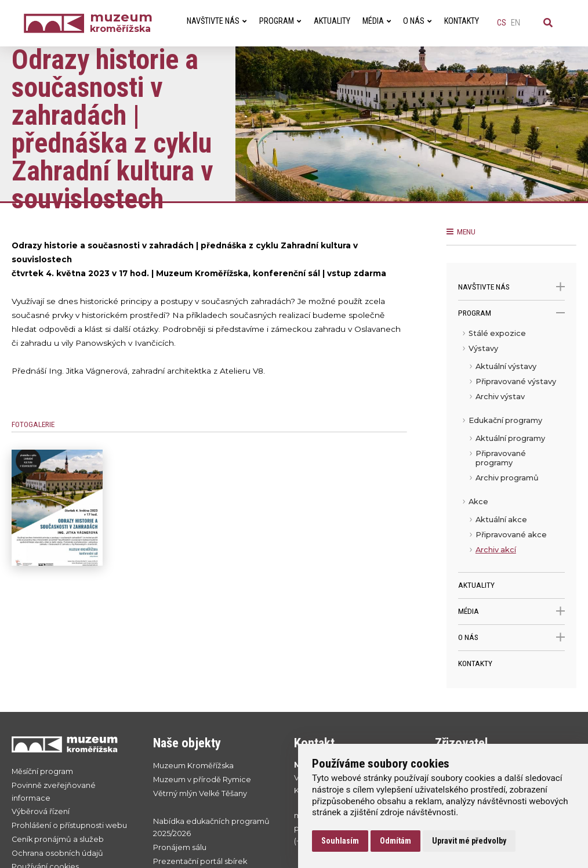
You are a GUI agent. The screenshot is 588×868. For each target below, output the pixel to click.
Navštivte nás (511, 287)
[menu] (511, 449)
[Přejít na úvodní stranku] (70, 744)
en (516, 23)
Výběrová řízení (41, 811)
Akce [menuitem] (478, 502)
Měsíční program (42, 771)
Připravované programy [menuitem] (501, 458)
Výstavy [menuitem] (483, 348)
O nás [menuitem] (417, 21)
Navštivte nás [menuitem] (217, 21)
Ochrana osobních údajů (57, 853)
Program (511, 313)
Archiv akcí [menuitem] (496, 550)
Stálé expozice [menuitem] (497, 333)
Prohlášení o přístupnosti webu (69, 825)
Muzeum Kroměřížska (193, 766)
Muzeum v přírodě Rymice (202, 780)
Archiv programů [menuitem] (507, 478)
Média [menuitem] (377, 21)
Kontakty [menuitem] (462, 21)
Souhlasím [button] (340, 841)
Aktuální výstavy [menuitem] (506, 366)
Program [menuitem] (280, 21)
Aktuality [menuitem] (332, 21)
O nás (511, 637)
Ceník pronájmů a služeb (58, 839)
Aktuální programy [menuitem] (510, 438)
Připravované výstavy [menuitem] (516, 381)
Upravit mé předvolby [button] (469, 841)
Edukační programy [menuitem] (505, 420)
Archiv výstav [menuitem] (500, 397)
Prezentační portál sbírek (200, 861)
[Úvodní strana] (57, 23)
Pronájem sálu (180, 847)
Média (511, 611)
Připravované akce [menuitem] (511, 535)
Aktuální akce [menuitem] (501, 520)
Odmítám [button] (395, 841)
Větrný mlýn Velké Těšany (200, 793)
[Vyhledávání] (548, 23)
